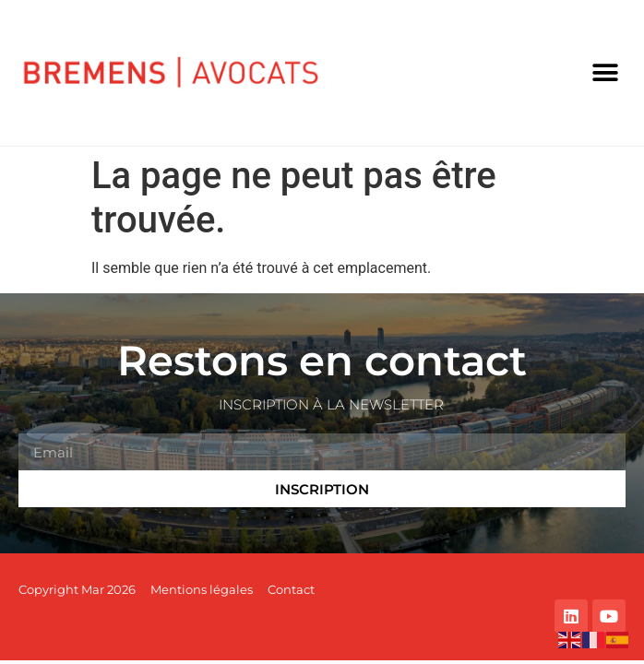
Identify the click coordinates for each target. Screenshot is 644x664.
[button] (605, 73)
